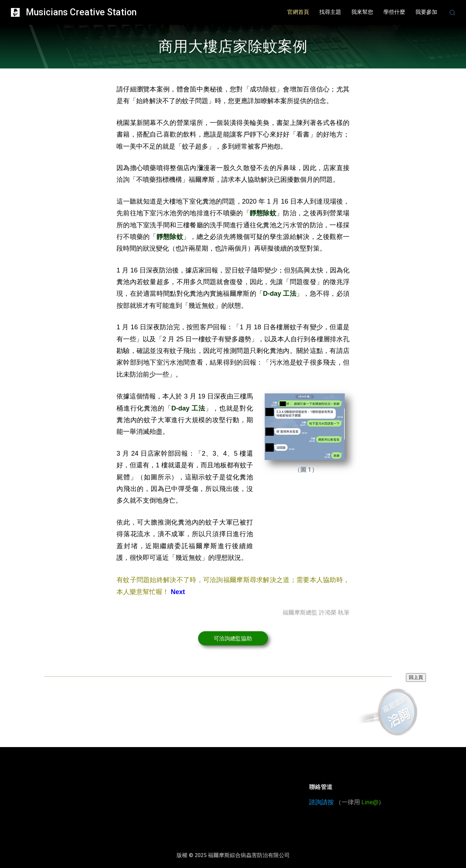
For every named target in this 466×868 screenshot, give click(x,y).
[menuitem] (298, 12)
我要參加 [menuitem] (426, 12)
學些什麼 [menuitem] (394, 12)
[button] (233, 638)
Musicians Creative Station (81, 12)
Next (178, 592)
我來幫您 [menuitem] (362, 12)
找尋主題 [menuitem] (330, 12)
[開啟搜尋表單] (452, 13)
